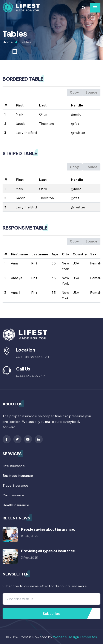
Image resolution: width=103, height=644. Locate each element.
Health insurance (16, 505)
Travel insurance (15, 485)
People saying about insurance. (48, 529)
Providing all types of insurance (48, 551)
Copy (74, 92)
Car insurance (13, 495)
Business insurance (18, 475)
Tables (25, 42)
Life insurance (14, 466)
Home (8, 42)
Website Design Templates (75, 637)
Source (91, 92)
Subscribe (51, 614)
